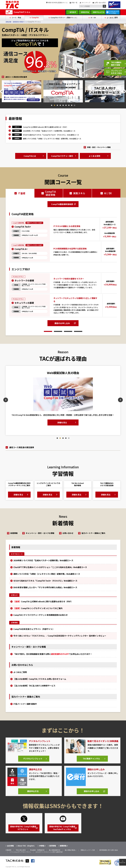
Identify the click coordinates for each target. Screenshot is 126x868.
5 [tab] (63, 105)
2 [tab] (55, 105)
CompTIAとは (30, 156)
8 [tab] (72, 105)
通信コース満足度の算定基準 (16, 77)
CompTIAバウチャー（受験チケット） (64, 18)
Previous (2, 91)
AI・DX (93, 18)
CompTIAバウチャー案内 (62, 156)
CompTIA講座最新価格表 (62, 204)
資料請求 (73, 12)
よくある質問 (94, 156)
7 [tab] (69, 105)
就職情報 (63, 846)
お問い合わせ (68, 533)
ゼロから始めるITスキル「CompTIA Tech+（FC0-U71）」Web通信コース (51, 135)
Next (124, 91)
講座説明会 (85, 12)
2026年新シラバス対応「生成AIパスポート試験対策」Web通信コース (49, 131)
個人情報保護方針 (55, 850)
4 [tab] (60, 105)
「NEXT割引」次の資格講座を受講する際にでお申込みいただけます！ (53, 654)
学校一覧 (74, 3)
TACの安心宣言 (21, 850)
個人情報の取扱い (71, 850)
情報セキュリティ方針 (88, 850)
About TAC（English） (26, 846)
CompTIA (35, 18)
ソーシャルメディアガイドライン (20, 852)
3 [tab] (57, 105)
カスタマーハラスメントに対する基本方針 (49, 852)
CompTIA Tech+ (23, 227)
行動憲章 (8, 850)
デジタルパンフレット (33, 759)
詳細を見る (44, 426)
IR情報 (42, 846)
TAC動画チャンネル (91, 759)
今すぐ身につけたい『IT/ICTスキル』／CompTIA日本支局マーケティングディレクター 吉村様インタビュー (60, 636)
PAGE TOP (123, 863)
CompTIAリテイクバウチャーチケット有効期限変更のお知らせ (41, 615)
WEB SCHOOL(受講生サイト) (58, 3)
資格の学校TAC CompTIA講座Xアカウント (23, 828)
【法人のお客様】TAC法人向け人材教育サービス (34, 686)
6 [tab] (66, 105)
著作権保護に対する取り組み (109, 850)
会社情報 (10, 846)
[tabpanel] (57, 91)
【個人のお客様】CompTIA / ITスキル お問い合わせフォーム (40, 679)
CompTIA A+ (21, 249)
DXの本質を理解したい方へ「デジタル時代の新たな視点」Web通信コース (45, 587)
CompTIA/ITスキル (22, 12)
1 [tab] (52, 105)
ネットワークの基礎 (24, 280)
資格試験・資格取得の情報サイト (16, 22)
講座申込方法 (33, 791)
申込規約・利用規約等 (37, 850)
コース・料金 (16, 18)
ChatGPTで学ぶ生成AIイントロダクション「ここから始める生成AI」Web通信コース (50, 567)
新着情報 (14, 533)
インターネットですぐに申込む (114, 12)
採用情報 (53, 846)
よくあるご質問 (112, 18)
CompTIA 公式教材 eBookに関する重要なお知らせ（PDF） (45, 127)
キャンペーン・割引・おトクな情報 (40, 533)
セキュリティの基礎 (24, 303)
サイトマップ (86, 3)
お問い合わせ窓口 (100, 3)
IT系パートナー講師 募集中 (25, 704)
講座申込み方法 (99, 12)
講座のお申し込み (62, 323)
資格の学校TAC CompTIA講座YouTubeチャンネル (62, 828)
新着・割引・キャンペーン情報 (99, 147)
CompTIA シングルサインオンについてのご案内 (38, 608)
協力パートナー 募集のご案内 (94, 533)
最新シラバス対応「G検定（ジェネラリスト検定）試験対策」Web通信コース (52, 139)
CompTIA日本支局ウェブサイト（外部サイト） (34, 629)
